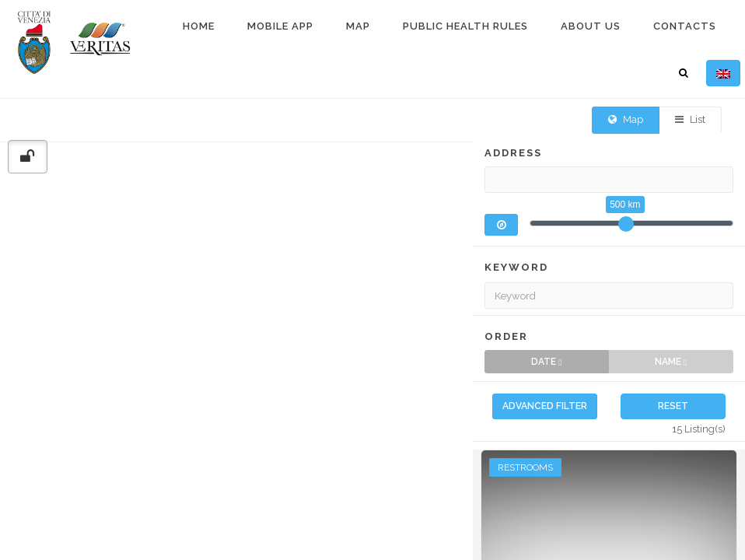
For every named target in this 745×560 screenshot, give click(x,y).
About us (591, 26)
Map (358, 26)
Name (671, 372)
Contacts (685, 26)
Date (546, 372)
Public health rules (465, 26)
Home (199, 26)
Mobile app (280, 26)
